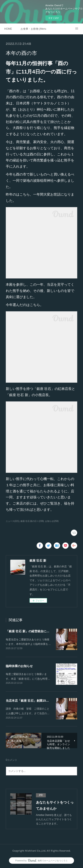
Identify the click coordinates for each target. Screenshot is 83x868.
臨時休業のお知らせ (19, 666)
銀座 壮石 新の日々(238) (32, 521)
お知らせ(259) (52, 521)
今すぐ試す (54, 18)
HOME (8, 29)
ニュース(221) (13, 521)
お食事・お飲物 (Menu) (33, 29)
